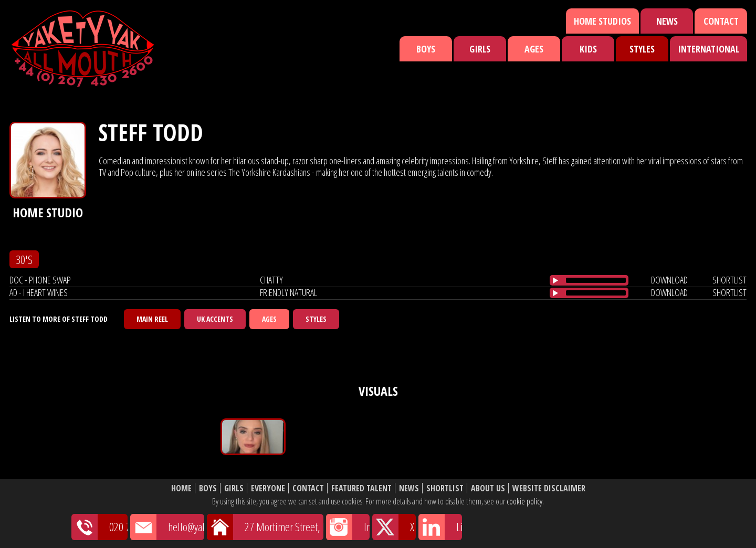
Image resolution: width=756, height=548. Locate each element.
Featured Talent (361, 488)
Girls (480, 49)
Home (181, 488)
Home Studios (602, 21)
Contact (721, 21)
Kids (588, 49)
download (669, 280)
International (708, 49)
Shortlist (445, 488)
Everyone (268, 488)
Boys (426, 49)
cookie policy (524, 501)
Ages (534, 49)
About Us (488, 488)
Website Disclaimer (549, 488)
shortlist (729, 280)
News (667, 21)
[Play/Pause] (555, 280)
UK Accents (215, 319)
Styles (642, 49)
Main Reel (152, 319)
